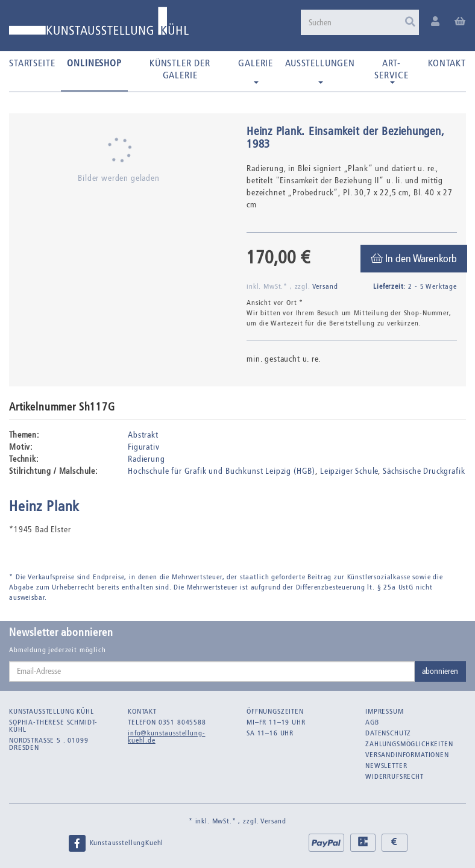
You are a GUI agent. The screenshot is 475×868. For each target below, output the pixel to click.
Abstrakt (143, 435)
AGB (372, 722)
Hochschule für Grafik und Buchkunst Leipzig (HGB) (222, 471)
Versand (325, 286)
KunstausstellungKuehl (116, 843)
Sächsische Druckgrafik (424, 471)
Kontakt (447, 63)
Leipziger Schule (349, 471)
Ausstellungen (320, 71)
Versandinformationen (407, 755)
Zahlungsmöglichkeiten (409, 744)
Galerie (256, 71)
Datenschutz (388, 733)
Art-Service (392, 71)
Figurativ (144, 447)
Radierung (146, 459)
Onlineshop (94, 63)
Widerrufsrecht (395, 776)
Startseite (32, 63)
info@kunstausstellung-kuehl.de (166, 737)
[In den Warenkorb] (414, 259)
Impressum (385, 711)
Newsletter (386, 766)
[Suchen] (360, 22)
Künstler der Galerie (180, 69)
